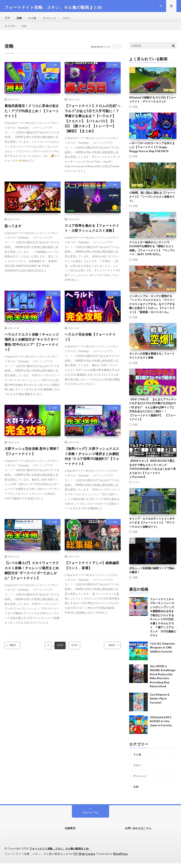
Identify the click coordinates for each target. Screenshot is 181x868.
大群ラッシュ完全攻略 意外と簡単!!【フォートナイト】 (32, 474)
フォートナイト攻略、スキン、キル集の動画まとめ (61, 854)
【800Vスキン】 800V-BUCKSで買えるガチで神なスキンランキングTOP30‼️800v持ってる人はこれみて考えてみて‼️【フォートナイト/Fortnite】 (152, 474)
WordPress (122, 859)
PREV (16, 678)
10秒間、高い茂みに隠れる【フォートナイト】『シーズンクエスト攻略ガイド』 (152, 202)
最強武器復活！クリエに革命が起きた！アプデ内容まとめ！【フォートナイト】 (31, 117)
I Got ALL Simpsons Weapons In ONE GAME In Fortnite (162, 653)
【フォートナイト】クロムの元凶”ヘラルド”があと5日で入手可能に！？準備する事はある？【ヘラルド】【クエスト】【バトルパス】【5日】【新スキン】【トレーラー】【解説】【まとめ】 (93, 128)
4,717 (75, 678)
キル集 (34, 21)
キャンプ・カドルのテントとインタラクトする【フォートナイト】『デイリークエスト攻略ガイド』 (152, 528)
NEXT (109, 678)
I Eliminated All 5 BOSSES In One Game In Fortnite (161, 727)
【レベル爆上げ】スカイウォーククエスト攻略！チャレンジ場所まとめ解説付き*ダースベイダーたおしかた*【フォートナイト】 (32, 599)
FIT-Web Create (85, 859)
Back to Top (91, 818)
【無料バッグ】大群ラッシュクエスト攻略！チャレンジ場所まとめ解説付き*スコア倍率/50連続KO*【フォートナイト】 (91, 480)
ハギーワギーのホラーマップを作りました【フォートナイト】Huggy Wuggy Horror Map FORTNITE (152, 152)
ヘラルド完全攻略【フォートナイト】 (91, 358)
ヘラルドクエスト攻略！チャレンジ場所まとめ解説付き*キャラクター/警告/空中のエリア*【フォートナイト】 (32, 364)
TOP (8, 21)
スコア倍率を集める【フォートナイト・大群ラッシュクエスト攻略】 (91, 245)
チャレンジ (52, 21)
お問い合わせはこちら (138, 834)
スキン (70, 21)
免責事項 (70, 834)
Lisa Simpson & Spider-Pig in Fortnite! (160, 704)
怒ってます (14, 240)
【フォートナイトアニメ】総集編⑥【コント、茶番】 (91, 591)
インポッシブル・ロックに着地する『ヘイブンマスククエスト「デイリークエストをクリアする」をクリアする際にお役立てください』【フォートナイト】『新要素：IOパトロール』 (152, 309)
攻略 (20, 21)
